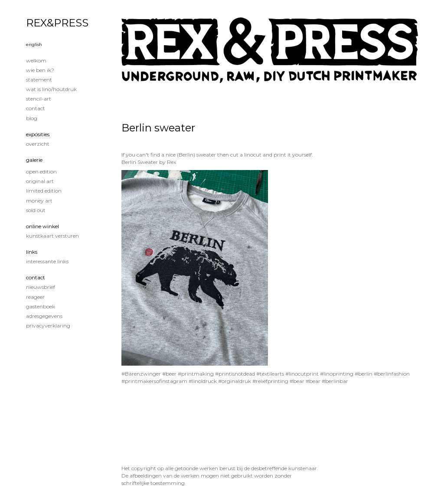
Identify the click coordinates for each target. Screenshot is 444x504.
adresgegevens (44, 316)
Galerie (34, 160)
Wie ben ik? (40, 70)
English (34, 44)
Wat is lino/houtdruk (51, 89)
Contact (36, 108)
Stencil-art (39, 99)
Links (32, 252)
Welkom (36, 61)
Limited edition (44, 191)
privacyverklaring (48, 326)
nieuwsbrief (41, 287)
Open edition (41, 172)
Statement (39, 80)
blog (32, 118)
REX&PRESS (57, 23)
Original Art (40, 181)
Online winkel (42, 226)
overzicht (38, 144)
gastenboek (41, 306)
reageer (35, 297)
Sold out (36, 210)
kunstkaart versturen (52, 236)
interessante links (47, 261)
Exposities (38, 134)
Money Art (39, 201)
